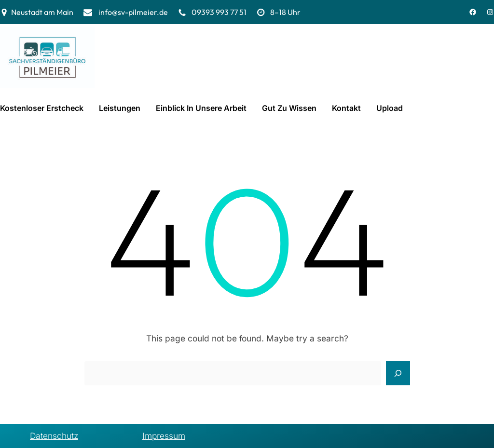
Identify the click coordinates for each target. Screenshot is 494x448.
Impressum (164, 436)
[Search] (398, 373)
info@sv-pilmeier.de (133, 12)
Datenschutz (54, 436)
